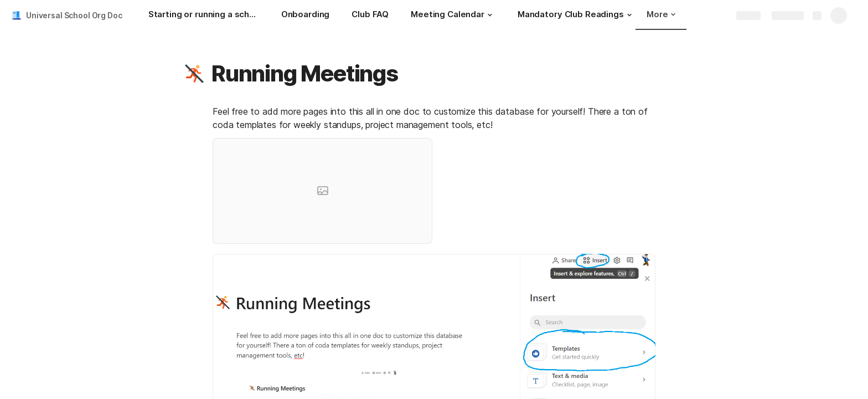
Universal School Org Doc (74, 15)
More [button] (661, 14)
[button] (490, 15)
